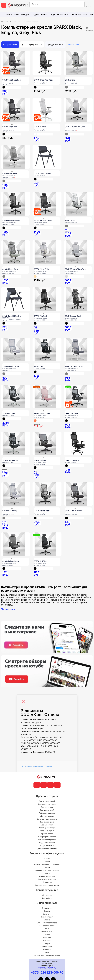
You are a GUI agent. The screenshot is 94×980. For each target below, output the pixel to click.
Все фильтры (9, 45)
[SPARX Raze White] (16, 157)
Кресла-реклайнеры (47, 828)
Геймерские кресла (47, 813)
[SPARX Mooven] (16, 397)
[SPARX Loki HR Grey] (47, 397)
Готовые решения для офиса (47, 885)
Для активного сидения (47, 848)
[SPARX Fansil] (78, 63)
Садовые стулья (47, 846)
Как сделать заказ (47, 926)
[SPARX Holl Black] (47, 544)
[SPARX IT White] (47, 110)
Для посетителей (47, 810)
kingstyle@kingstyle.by (47, 968)
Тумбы (47, 867)
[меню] (4, 5)
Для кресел (47, 895)
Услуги (47, 943)
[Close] (24, 700)
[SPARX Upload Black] (47, 494)
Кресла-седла (47, 834)
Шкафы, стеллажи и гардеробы (47, 864)
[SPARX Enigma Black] (16, 544)
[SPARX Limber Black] (78, 299)
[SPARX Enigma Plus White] (78, 252)
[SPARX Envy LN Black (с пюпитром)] (16, 299)
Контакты (47, 949)
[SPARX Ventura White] (16, 350)
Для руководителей (47, 801)
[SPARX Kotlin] (47, 350)
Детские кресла (47, 816)
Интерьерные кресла (47, 837)
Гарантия (47, 938)
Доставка (47, 941)
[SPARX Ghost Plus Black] (47, 63)
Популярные (32, 44)
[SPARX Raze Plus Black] (47, 204)
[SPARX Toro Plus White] (78, 350)
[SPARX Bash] (78, 204)
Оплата (47, 911)
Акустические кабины (47, 879)
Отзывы (47, 929)
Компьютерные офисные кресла (26, 21)
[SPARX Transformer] (16, 443)
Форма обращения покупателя (47, 955)
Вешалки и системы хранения (47, 870)
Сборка (47, 920)
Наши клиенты (47, 932)
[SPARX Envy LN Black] (47, 157)
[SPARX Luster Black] (78, 443)
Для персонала (47, 807)
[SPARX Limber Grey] (16, 252)
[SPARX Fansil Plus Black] (16, 204)
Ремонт (47, 935)
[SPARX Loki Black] (47, 443)
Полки (47, 873)
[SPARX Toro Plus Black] (16, 63)
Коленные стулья (47, 831)
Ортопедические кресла (47, 819)
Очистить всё (73, 45)
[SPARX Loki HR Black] (78, 494)
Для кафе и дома (47, 822)
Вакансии (47, 914)
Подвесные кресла (47, 843)
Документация (47, 917)
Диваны (47, 861)
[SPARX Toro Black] (16, 110)
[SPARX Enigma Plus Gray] (78, 110)
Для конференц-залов (47, 840)
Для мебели (47, 898)
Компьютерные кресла (47, 804)
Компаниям (47, 946)
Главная (5, 21)
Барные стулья (47, 825)
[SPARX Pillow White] (47, 252)
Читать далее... (10, 609)
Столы (47, 858)
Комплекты (47, 882)
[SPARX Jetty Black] (78, 397)
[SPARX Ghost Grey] (16, 494)
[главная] (18, 5)
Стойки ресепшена (47, 876)
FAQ (47, 952)
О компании (47, 908)
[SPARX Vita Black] (47, 299)
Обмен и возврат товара (47, 923)
